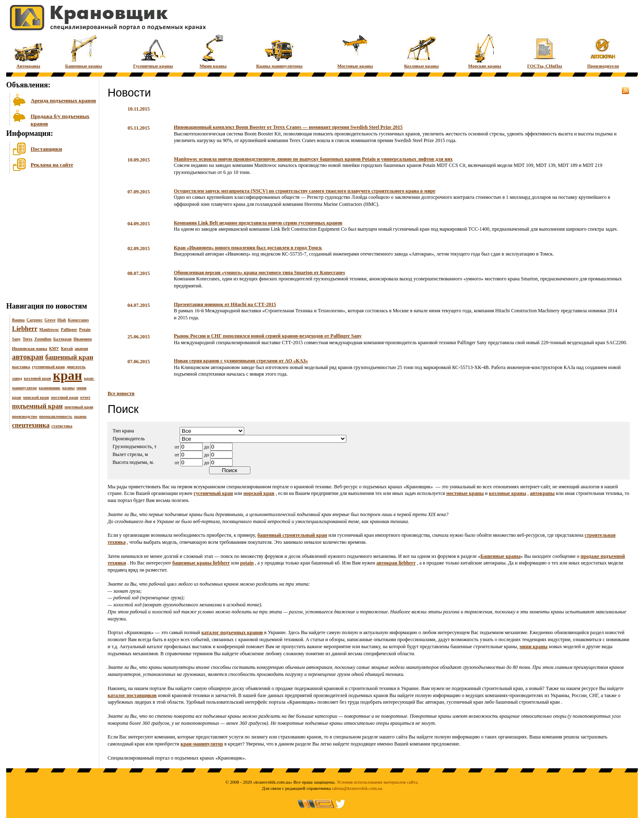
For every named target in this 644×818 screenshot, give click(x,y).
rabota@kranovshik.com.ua (357, 788)
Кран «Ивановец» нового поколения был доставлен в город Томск (248, 248)
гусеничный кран (48, 367)
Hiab (61, 320)
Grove (50, 320)
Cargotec (35, 320)
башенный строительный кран (292, 535)
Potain (85, 329)
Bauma (18, 320)
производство (25, 416)
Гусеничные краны (153, 51)
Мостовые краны (355, 51)
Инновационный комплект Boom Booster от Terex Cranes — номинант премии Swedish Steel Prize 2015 (288, 127)
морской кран (36, 397)
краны (68, 388)
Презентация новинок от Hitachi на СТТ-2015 (225, 304)
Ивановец (82, 339)
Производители (603, 51)
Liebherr (25, 329)
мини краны (533, 647)
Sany (16, 339)
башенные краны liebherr (201, 563)
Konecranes (78, 320)
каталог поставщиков (132, 695)
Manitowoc (49, 329)
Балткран (62, 339)
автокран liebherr (396, 563)
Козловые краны (421, 51)
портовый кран (79, 407)
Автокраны (28, 51)
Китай (67, 349)
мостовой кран (65, 397)
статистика (62, 426)
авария (81, 349)
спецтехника (31, 425)
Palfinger (69, 329)
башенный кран (69, 357)
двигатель (76, 367)
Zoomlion (43, 339)
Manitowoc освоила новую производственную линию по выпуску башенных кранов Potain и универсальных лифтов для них (313, 159)
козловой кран (38, 378)
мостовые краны (465, 493)
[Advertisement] (48, 240)
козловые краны (507, 493)
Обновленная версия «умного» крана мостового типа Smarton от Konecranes (260, 273)
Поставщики (46, 149)
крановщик (50, 388)
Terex (28, 339)
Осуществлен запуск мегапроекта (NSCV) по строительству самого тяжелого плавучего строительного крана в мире (305, 191)
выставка (21, 367)
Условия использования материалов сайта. (378, 782)
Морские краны (485, 51)
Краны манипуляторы (279, 51)
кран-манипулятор (202, 744)
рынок (80, 416)
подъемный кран (37, 406)
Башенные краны (84, 51)
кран (68, 375)
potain (247, 563)
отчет (85, 397)
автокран (28, 357)
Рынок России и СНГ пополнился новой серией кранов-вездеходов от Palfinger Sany (268, 336)
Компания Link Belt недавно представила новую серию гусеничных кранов (258, 223)
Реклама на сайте (52, 165)
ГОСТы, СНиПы (545, 51)
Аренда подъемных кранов (63, 100)
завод (17, 378)
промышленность (55, 416)
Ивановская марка (30, 349)
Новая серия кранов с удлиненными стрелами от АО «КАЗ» (241, 361)
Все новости (121, 393)
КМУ (54, 349)
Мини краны (213, 51)
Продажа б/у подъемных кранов (60, 119)
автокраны (542, 493)
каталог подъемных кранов (232, 632)
